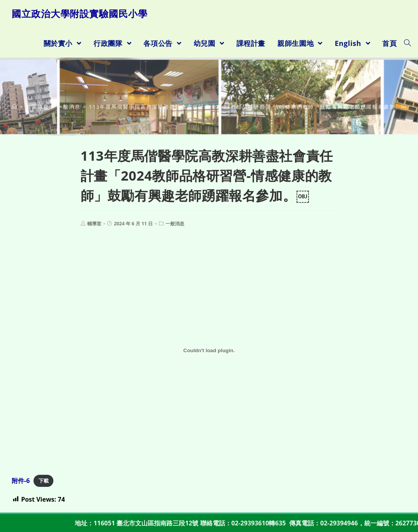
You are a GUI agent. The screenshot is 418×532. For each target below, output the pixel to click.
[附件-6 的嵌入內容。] (209, 351)
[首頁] (15, 107)
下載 (44, 481)
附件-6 (21, 481)
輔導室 (94, 224)
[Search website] (407, 43)
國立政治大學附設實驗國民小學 (80, 13)
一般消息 (175, 224)
